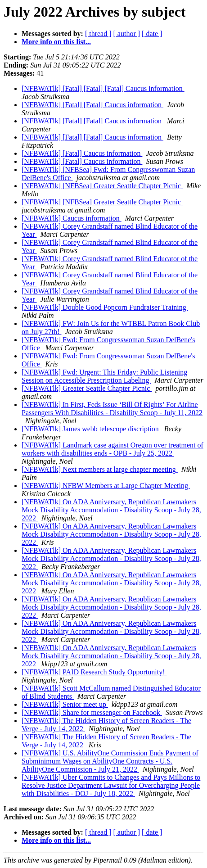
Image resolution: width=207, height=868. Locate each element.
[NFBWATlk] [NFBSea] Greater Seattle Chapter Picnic (102, 186)
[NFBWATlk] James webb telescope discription (91, 429)
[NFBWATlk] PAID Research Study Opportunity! (94, 672)
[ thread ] (98, 34)
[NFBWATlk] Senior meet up (65, 704)
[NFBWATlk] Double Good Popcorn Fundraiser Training (105, 307)
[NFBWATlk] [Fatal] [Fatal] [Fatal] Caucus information (103, 88)
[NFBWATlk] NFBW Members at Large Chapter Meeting (106, 486)
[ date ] (152, 34)
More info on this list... (56, 42)
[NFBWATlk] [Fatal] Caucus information (82, 153)
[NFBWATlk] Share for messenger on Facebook (92, 712)
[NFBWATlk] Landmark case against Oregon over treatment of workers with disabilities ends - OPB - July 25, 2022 (112, 449)
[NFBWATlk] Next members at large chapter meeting (100, 469)
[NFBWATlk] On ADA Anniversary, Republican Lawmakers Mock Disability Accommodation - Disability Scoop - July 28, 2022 (111, 510)
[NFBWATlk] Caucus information (72, 218)
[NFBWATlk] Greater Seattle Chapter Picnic (87, 388)
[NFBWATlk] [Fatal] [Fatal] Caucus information (92, 105)
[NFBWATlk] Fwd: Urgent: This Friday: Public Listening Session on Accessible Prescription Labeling (104, 376)
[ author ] (127, 34)
